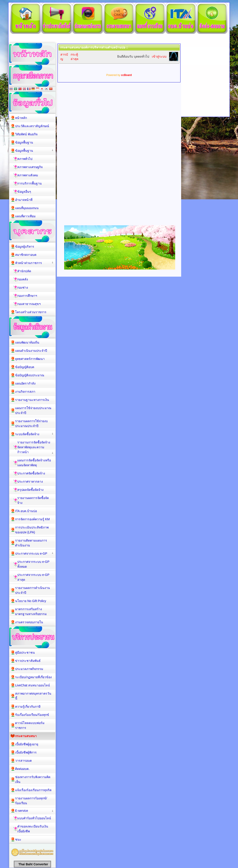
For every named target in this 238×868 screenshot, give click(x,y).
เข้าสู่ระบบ (159, 56)
